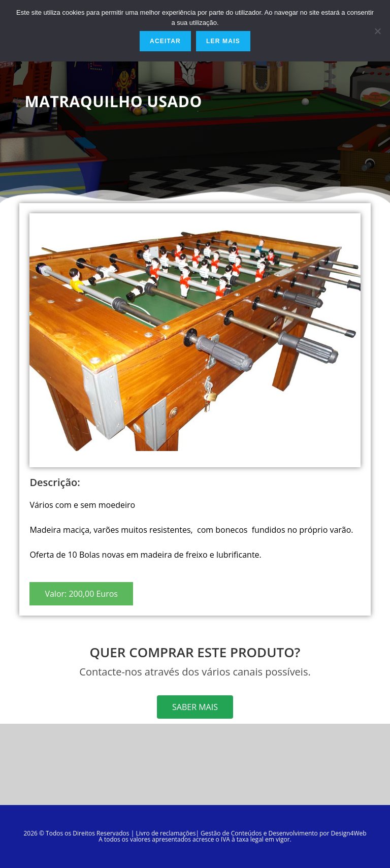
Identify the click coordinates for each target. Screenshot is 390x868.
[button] (81, 594)
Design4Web (348, 833)
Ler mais (223, 41)
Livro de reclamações (166, 833)
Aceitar (165, 41)
